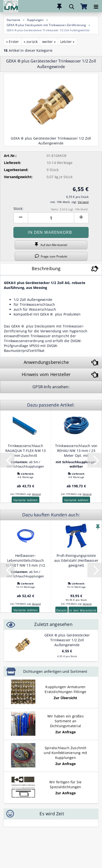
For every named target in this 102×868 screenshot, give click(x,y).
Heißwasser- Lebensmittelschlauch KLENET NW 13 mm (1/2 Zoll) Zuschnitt (26, 561)
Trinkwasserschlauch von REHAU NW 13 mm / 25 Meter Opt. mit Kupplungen (76, 451)
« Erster (13, 42)
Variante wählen (25, 500)
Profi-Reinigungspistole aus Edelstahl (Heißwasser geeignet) (76, 560)
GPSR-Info (42, 387)
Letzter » (67, 42)
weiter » (49, 42)
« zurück (31, 42)
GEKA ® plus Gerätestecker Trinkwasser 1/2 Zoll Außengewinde (67, 640)
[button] (21, 218)
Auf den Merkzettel (51, 245)
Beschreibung (46, 268)
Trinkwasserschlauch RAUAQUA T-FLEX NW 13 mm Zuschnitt (26, 451)
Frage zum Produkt (51, 256)
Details (61, 611)
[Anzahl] (51, 218)
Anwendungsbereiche (46, 362)
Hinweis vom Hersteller (46, 374)
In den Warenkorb (83, 611)
